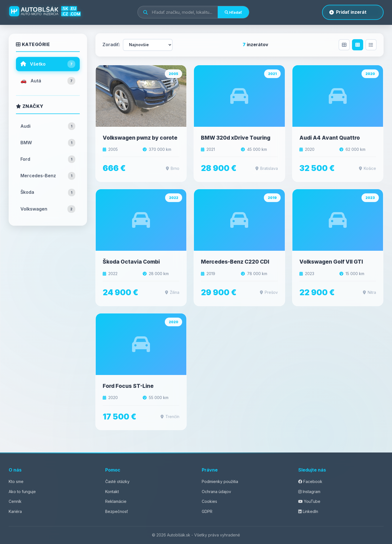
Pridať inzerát (348, 12)
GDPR (207, 511)
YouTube (309, 501)
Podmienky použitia (220, 481)
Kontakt (112, 492)
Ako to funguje (22, 492)
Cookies (209, 501)
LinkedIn (308, 511)
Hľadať (233, 12)
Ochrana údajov (216, 492)
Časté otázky (117, 481)
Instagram (309, 492)
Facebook (310, 481)
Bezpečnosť (117, 511)
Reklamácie (116, 501)
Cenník (15, 501)
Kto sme (16, 481)
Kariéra (15, 511)
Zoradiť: (111, 44)
